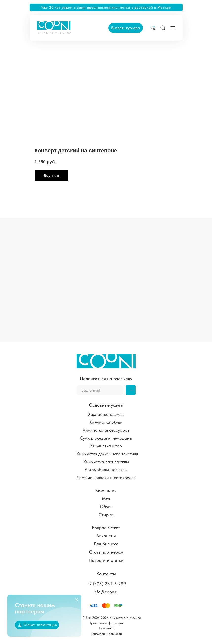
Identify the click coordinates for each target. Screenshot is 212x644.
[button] (126, 28)
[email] (100, 390)
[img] (153, 28)
